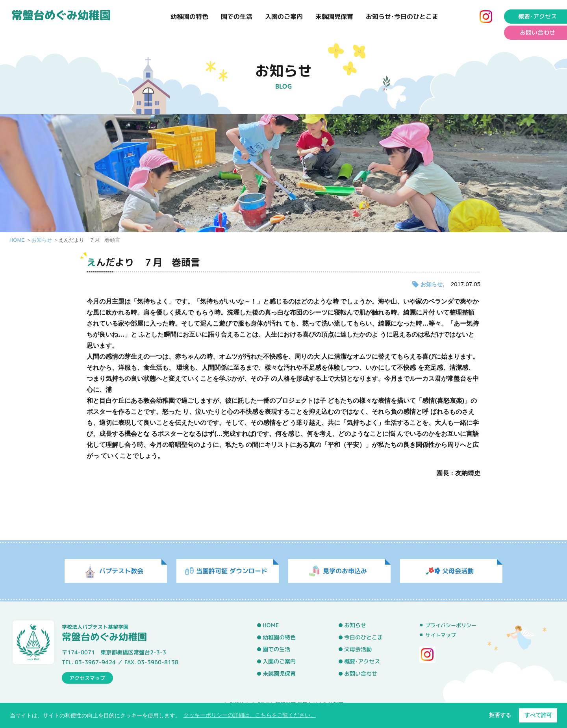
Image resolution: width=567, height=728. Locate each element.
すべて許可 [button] (538, 715)
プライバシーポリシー (451, 625)
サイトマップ (441, 635)
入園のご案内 (284, 17)
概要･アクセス (362, 661)
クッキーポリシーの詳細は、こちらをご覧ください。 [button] (250, 715)
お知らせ (42, 240)
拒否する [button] (500, 715)
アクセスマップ (87, 678)
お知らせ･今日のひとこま (402, 17)
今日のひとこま (363, 637)
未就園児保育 (334, 17)
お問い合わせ (361, 673)
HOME (17, 240)
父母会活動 (358, 649)
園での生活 (237, 17)
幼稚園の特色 (189, 17)
